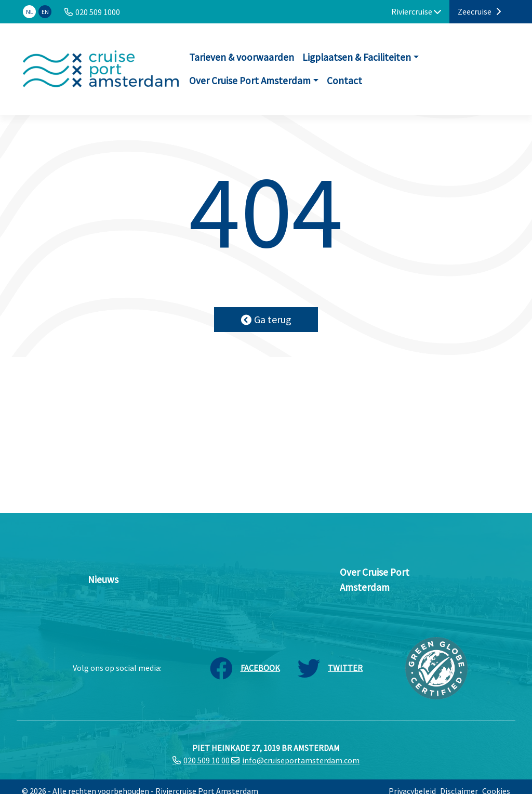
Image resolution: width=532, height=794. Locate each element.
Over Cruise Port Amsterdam (250, 81)
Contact (344, 81)
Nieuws (103, 579)
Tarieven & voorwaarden (242, 57)
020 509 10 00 (207, 760)
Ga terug (266, 319)
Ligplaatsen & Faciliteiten (357, 57)
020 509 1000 (98, 12)
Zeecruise (479, 11)
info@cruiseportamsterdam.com (301, 760)
